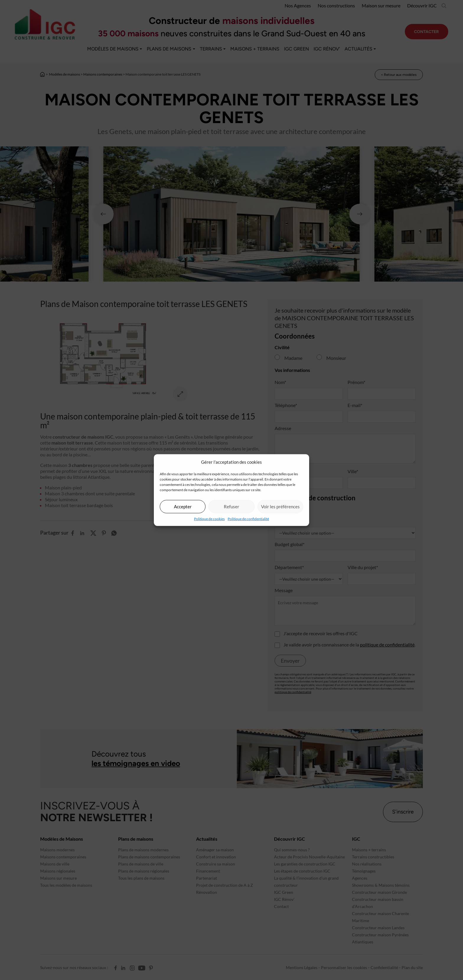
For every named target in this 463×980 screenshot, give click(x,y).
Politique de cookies (209, 518)
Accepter (183, 507)
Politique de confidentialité (248, 518)
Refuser (231, 507)
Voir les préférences (280, 507)
